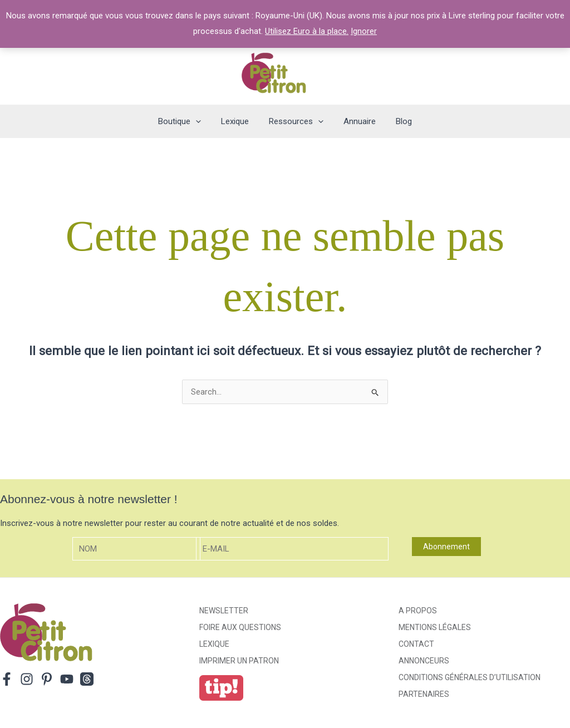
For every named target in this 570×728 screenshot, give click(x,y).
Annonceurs (424, 661)
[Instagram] (27, 679)
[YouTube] (67, 679)
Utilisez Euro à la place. (307, 31)
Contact (416, 644)
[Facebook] (7, 679)
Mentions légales (435, 627)
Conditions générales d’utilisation (470, 677)
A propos (418, 611)
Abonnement (446, 547)
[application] (202, 121)
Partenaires (424, 694)
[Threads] (87, 679)
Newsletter (224, 611)
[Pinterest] (47, 679)
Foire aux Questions (240, 627)
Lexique (214, 644)
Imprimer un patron (239, 661)
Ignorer (364, 31)
